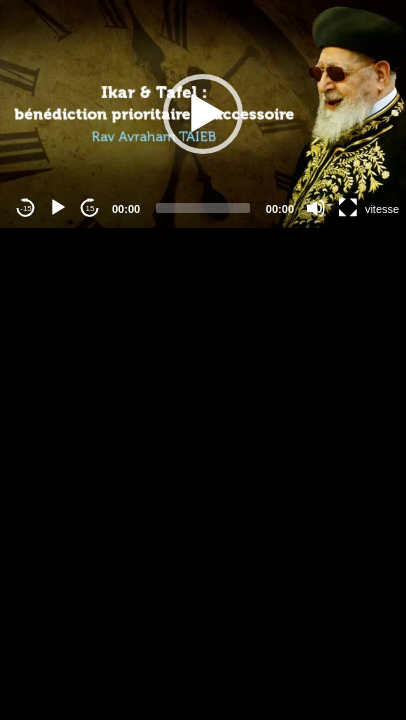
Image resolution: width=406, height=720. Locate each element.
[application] (203, 114)
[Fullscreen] (348, 208)
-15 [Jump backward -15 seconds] (26, 208)
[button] (203, 114)
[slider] (203, 208)
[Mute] (316, 208)
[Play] (58, 208)
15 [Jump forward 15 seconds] (90, 208)
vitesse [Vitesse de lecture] (382, 209)
